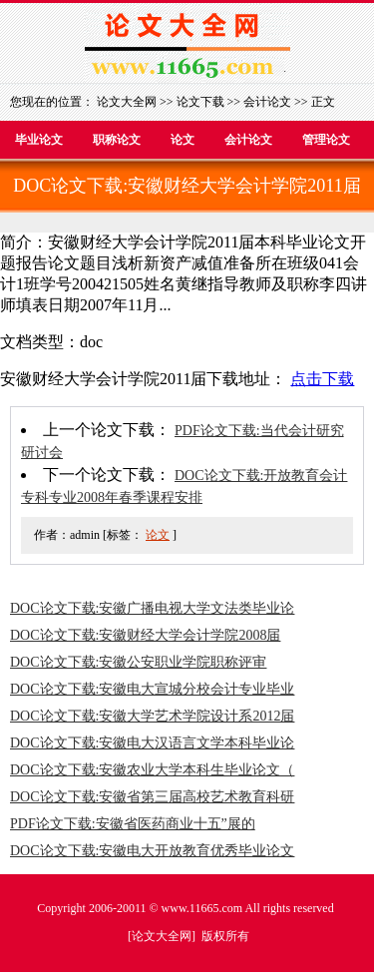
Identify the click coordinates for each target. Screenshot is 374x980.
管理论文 (326, 140)
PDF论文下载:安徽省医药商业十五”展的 (133, 824)
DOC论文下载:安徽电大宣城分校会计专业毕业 (152, 689)
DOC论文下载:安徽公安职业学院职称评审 (138, 662)
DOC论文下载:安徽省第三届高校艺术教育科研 (152, 797)
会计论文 (267, 102)
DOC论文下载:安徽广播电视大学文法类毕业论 (152, 608)
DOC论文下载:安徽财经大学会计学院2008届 (145, 635)
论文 (183, 140)
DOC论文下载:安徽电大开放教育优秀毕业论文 (152, 851)
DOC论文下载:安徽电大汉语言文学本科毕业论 (152, 743)
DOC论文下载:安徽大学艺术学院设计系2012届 (152, 716)
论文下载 (200, 102)
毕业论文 (39, 140)
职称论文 (117, 140)
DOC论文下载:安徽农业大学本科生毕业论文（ (152, 770)
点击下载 (322, 379)
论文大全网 (127, 102)
